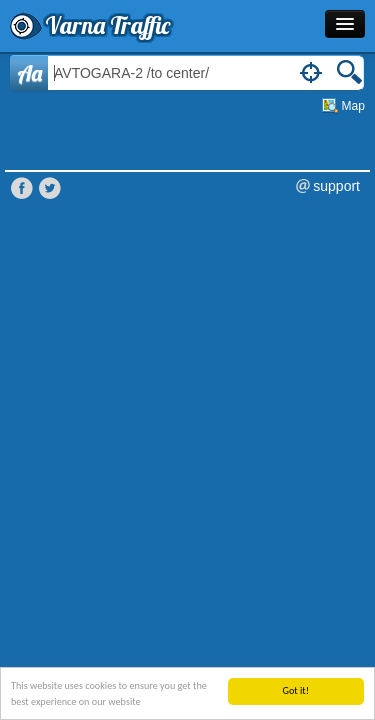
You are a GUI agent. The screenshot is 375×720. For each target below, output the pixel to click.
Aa (29, 73)
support (336, 186)
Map (353, 106)
